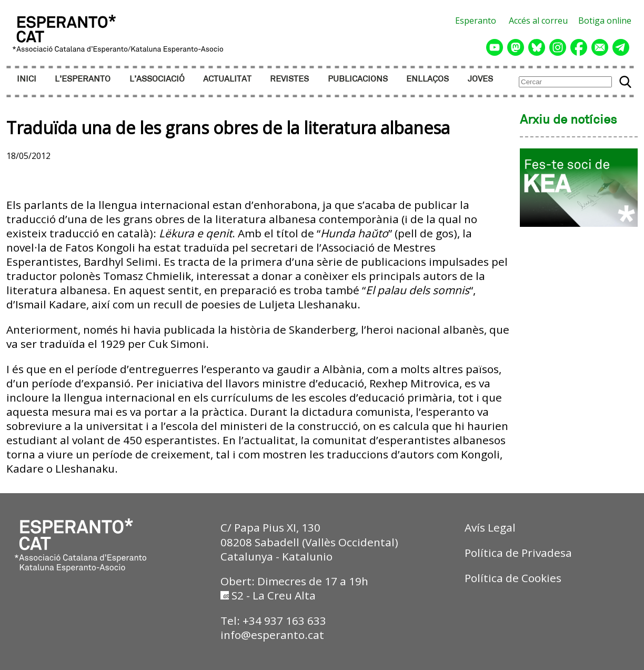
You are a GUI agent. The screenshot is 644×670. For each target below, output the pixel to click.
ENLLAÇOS (427, 79)
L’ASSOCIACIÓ (157, 79)
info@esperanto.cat (272, 635)
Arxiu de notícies (568, 121)
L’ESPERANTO (83, 79)
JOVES (480, 79)
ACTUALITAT (227, 79)
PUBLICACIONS (358, 79)
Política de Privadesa (518, 553)
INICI (27, 79)
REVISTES (289, 79)
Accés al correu (538, 21)
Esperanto (476, 21)
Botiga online (605, 21)
